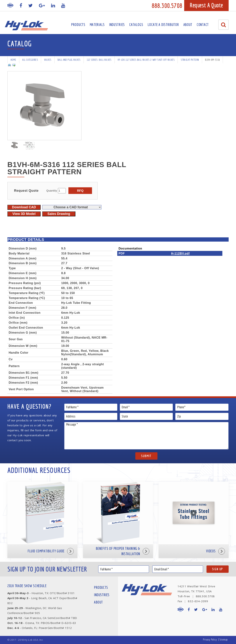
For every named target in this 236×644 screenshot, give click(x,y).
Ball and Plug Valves (69, 60)
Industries (117, 25)
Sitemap (224, 639)
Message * (146, 436)
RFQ (80, 191)
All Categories (30, 60)
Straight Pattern (190, 60)
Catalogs (136, 25)
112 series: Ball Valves (99, 60)
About (188, 25)
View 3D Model (24, 214)
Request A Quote (206, 5)
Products (78, 25)
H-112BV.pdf (180, 253)
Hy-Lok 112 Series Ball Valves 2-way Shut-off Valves (146, 60)
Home (13, 60)
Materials (97, 25)
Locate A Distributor (163, 25)
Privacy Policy (210, 639)
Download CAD (24, 207)
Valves (48, 60)
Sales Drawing (59, 214)
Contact (203, 25)
